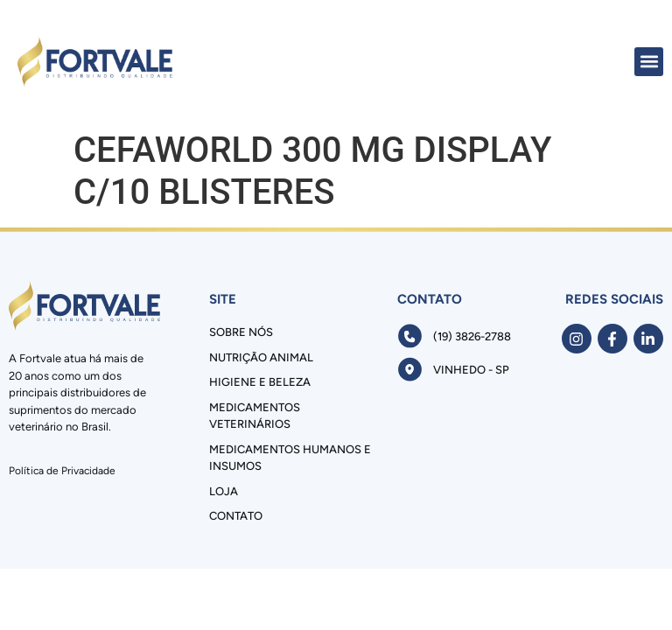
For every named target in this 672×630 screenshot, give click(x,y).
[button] (649, 62)
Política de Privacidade (62, 471)
